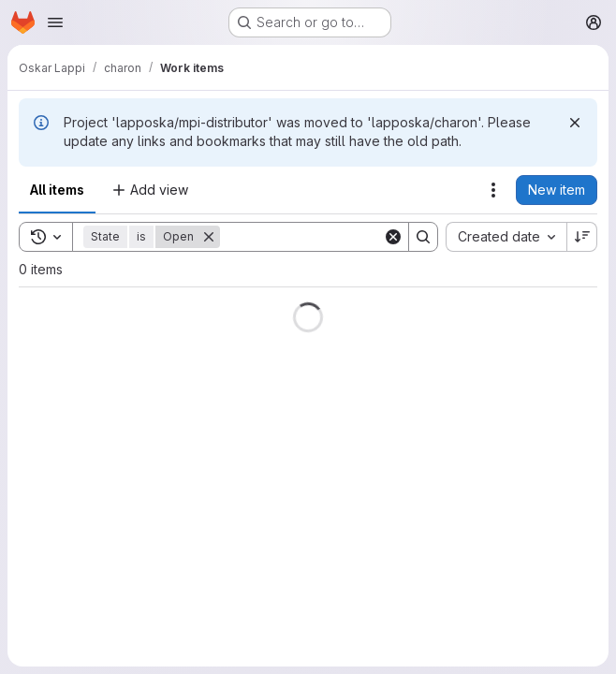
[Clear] (393, 237)
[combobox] (506, 237)
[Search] (336, 237)
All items (57, 190)
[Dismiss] (575, 123)
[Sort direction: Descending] (582, 237)
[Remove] (209, 237)
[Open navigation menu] (55, 22)
